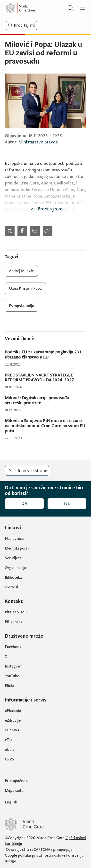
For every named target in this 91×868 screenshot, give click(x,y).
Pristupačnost (17, 781)
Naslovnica (14, 539)
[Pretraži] (71, 8)
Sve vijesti (14, 558)
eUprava (12, 730)
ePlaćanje (13, 711)
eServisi (11, 587)
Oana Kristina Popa (25, 288)
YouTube (12, 676)
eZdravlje (13, 720)
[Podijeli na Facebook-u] (22, 231)
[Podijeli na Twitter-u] (10, 231)
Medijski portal (18, 548)
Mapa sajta (14, 791)
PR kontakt (14, 622)
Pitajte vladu (16, 612)
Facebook (13, 647)
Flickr (10, 686)
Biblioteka (13, 577)
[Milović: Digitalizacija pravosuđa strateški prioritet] (46, 401)
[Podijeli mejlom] (35, 231)
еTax (9, 740)
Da (24, 504)
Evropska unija (21, 306)
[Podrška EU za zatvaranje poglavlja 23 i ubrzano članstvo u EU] (46, 355)
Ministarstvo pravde (38, 142)
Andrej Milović (21, 271)
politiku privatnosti (35, 855)
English (11, 802)
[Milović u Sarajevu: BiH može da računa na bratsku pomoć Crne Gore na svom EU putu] (46, 426)
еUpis (10, 750)
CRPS (9, 759)
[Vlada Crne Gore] (35, 8)
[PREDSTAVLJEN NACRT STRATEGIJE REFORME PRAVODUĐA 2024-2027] (46, 378)
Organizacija (16, 568)
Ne (67, 504)
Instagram (14, 666)
